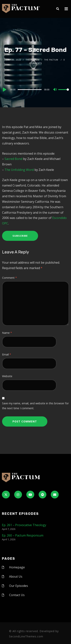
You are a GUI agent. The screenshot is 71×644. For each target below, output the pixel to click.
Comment (9, 278)
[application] (35, 89)
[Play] (4, 90)
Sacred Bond (13, 159)
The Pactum (33, 60)
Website (7, 376)
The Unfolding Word (19, 170)
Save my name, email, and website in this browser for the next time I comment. (35, 406)
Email (7, 354)
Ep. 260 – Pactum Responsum (23, 535)
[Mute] (55, 90)
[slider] (30, 90)
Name (7, 333)
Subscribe (20, 236)
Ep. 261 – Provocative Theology (24, 525)
